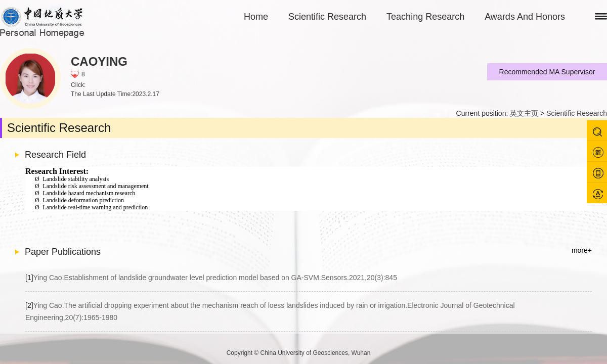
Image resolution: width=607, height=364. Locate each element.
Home (256, 17)
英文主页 (524, 113)
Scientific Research (327, 17)
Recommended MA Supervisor (547, 72)
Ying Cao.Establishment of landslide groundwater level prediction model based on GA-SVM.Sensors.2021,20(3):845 (211, 278)
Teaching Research (425, 17)
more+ (582, 250)
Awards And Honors (525, 17)
